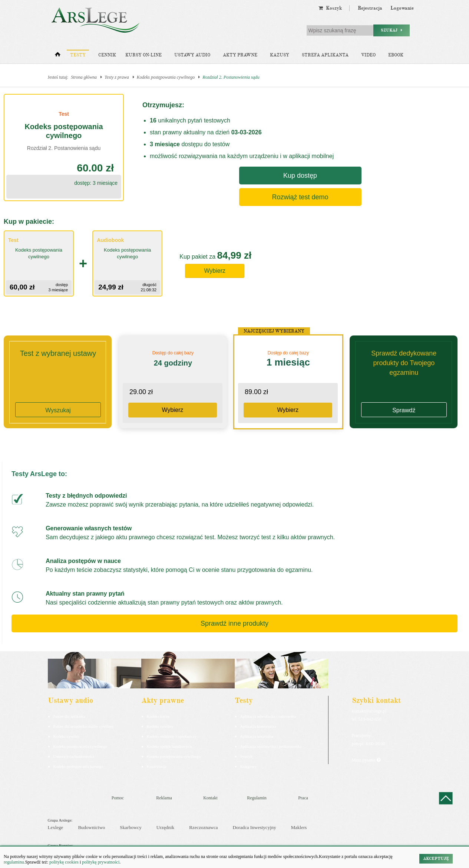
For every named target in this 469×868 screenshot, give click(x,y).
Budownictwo (91, 827)
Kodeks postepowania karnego (78, 766)
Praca (303, 798)
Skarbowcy (131, 827)
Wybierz (215, 271)
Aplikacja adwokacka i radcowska (268, 716)
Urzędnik (165, 827)
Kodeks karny (158, 716)
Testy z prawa (117, 77)
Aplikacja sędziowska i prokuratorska (271, 746)
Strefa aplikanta (325, 55)
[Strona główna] (58, 56)
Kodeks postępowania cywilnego (166, 77)
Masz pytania (366, 760)
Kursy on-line (143, 55)
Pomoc (118, 798)
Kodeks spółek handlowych (169, 746)
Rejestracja (370, 8)
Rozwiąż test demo (300, 197)
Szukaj (392, 30)
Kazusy (280, 55)
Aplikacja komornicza (258, 726)
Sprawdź (404, 410)
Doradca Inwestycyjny (254, 827)
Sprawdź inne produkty (235, 623)
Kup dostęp (300, 176)
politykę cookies (64, 862)
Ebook (396, 55)
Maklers (299, 827)
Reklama (164, 798)
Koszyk (330, 8)
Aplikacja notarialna (257, 736)
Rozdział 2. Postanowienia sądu (231, 77)
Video (368, 55)
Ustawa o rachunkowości (74, 756)
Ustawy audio (192, 55)
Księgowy (249, 766)
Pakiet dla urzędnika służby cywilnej (83, 726)
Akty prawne (240, 55)
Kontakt (210, 798)
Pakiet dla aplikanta (70, 716)
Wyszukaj (58, 410)
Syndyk (247, 756)
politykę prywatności (101, 862)
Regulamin (257, 798)
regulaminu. (14, 862)
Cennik (107, 55)
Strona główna (84, 77)
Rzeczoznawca (203, 827)
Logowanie (402, 8)
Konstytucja (157, 766)
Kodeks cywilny (67, 736)
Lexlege (56, 827)
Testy (78, 55)
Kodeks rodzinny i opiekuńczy (172, 736)
